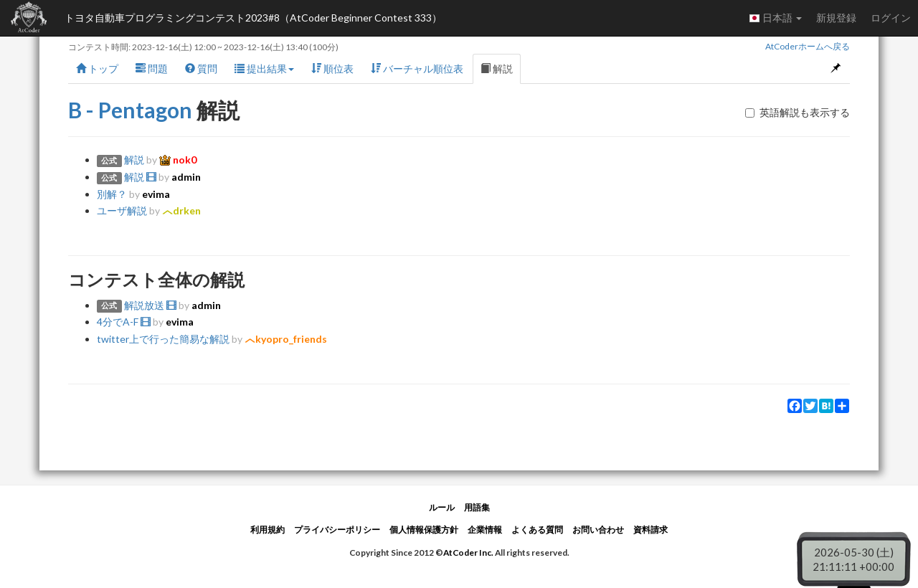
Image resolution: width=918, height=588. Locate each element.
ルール (442, 507)
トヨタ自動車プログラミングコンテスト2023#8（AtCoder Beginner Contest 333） (253, 18)
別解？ (112, 194)
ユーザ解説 (122, 210)
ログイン (891, 18)
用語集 (477, 507)
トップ (97, 68)
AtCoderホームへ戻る (808, 46)
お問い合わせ (598, 530)
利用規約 (268, 530)
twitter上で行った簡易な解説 (163, 339)
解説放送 (150, 305)
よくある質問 (537, 530)
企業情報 (485, 530)
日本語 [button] (775, 18)
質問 (201, 68)
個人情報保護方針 (424, 530)
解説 (497, 68)
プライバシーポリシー (337, 530)
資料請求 (650, 530)
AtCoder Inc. (468, 553)
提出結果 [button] (264, 68)
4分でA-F (124, 322)
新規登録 (836, 18)
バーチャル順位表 (417, 68)
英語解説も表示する (798, 112)
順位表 (332, 68)
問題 (152, 68)
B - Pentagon (130, 110)
